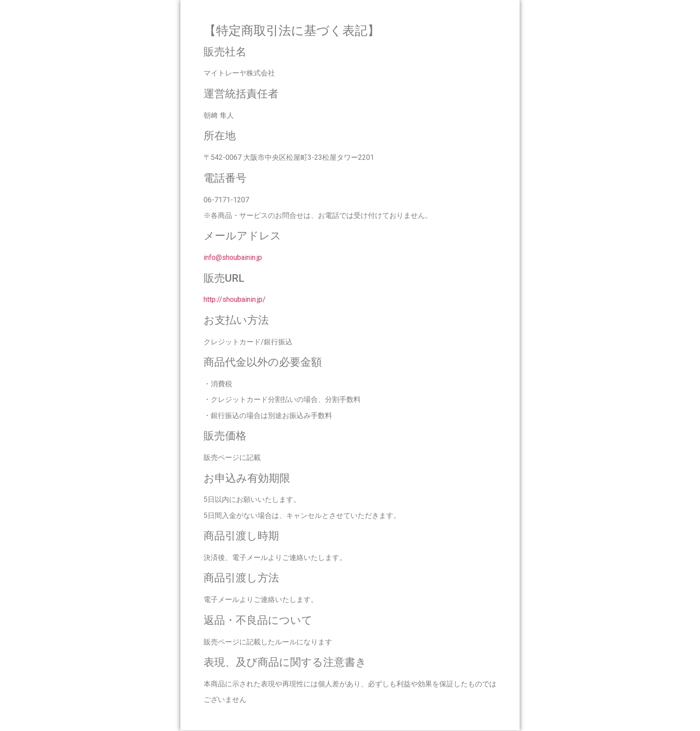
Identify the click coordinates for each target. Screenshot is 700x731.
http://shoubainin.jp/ (235, 299)
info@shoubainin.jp (233, 257)
